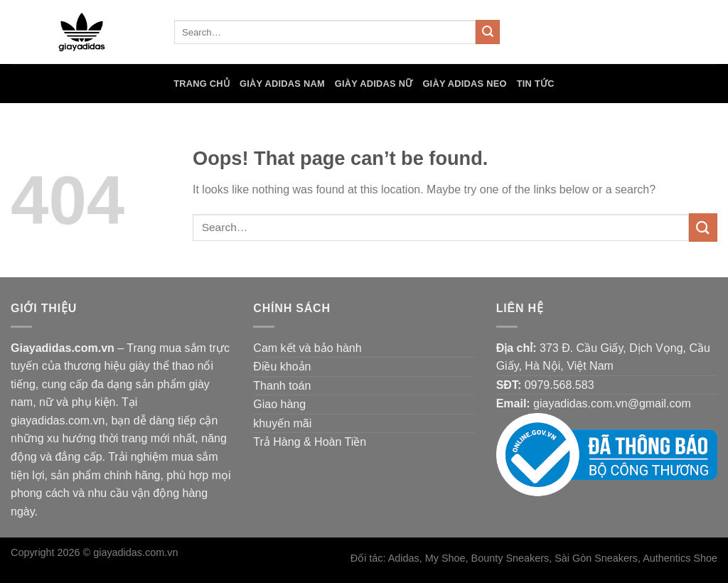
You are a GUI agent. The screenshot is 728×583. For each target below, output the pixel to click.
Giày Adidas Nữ (374, 84)
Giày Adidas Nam (282, 84)
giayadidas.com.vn (135, 552)
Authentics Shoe (680, 558)
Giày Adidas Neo (464, 84)
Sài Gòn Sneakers (596, 558)
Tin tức (536, 84)
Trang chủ (202, 84)
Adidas (404, 558)
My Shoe (445, 558)
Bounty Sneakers (510, 558)
